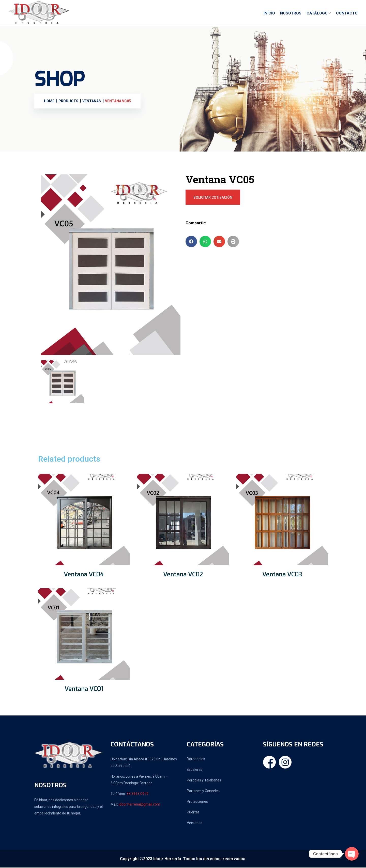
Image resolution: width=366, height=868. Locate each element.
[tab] (62, 382)
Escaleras (195, 770)
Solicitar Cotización (213, 198)
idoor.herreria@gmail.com (139, 805)
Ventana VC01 (84, 689)
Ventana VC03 (282, 575)
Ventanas (195, 823)
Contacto (347, 13)
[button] (191, 242)
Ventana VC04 (84, 575)
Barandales (196, 759)
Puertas (193, 813)
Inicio (269, 13)
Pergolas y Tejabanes (204, 781)
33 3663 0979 (138, 794)
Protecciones (197, 802)
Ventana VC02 (183, 575)
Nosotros (291, 13)
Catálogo (317, 13)
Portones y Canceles (203, 791)
